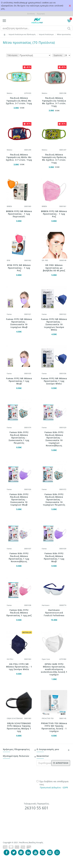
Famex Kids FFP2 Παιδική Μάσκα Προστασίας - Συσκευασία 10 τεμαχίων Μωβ (19, 500)
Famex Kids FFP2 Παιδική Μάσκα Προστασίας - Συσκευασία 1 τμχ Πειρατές (19, 438)
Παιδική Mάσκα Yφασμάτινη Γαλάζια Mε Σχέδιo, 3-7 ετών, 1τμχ (54, 102)
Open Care (46, 659)
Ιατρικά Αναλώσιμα (46, 34)
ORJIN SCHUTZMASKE (15, 718)
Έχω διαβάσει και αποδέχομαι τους (53, 784)
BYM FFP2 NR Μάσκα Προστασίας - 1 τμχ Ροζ (19, 268)
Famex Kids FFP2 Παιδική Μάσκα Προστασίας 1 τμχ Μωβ (54, 557)
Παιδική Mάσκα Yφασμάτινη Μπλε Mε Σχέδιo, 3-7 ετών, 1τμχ (19, 157)
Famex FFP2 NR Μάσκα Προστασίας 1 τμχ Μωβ (19, 381)
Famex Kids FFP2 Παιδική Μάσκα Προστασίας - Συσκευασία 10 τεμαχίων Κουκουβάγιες (54, 439)
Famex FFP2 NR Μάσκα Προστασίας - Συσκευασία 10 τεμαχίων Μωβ (19, 323)
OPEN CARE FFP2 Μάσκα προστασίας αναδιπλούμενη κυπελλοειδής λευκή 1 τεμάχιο (54, 669)
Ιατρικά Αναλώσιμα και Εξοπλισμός (22, 34)
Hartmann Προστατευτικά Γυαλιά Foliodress (54, 613)
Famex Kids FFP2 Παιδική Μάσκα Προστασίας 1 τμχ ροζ (19, 613)
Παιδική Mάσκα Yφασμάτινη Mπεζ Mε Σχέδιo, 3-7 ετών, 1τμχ (19, 101)
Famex (9, 314)
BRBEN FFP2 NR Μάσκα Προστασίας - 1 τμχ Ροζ (54, 214)
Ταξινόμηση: (13, 55)
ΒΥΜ (8, 260)
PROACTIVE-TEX (48, 718)
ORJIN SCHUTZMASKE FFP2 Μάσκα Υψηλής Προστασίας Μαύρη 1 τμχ (19, 727)
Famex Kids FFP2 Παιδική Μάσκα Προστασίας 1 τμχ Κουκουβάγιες (19, 557)
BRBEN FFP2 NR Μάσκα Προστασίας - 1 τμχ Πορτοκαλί (19, 214)
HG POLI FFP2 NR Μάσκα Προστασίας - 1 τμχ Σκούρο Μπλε (19, 667)
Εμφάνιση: (58, 55)
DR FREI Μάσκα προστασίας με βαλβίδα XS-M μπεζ (54, 268)
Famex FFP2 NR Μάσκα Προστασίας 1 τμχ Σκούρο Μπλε (54, 381)
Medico (10, 93)
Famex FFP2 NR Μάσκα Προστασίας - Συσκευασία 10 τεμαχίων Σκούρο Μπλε (54, 325)
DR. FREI (45, 260)
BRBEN (9, 206)
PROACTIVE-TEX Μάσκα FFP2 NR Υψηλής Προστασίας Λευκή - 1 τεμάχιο (54, 727)
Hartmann (46, 605)
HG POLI (10, 659)
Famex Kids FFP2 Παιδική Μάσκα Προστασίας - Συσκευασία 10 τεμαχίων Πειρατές (54, 500)
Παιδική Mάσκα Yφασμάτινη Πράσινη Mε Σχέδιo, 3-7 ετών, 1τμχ (54, 159)
